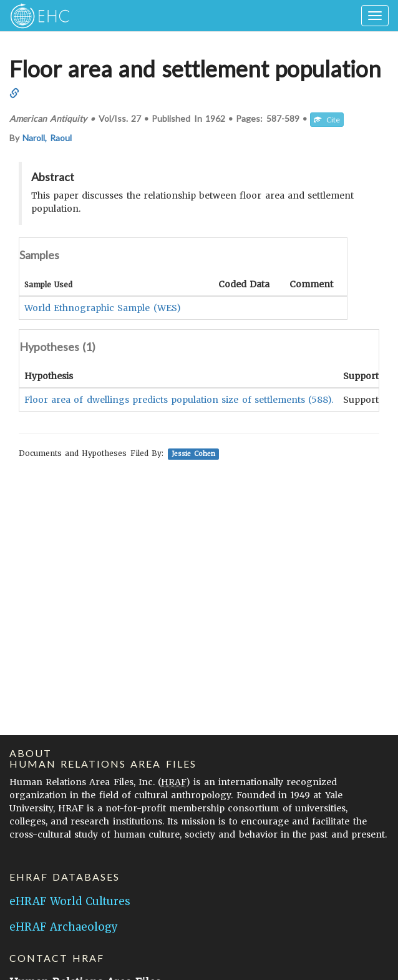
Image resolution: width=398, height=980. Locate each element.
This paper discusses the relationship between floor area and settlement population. (192, 202)
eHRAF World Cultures (70, 901)
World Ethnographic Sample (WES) (103, 308)
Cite (327, 120)
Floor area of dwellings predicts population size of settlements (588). (179, 400)
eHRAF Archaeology (64, 927)
